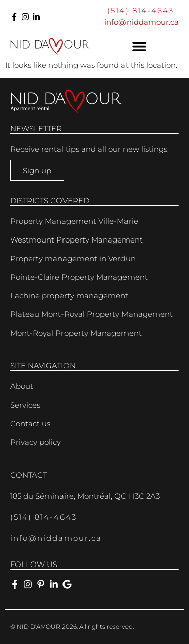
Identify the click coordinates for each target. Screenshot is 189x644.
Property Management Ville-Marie (74, 221)
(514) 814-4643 (141, 10)
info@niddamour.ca (142, 22)
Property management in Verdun (73, 258)
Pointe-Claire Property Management (79, 277)
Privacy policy (36, 442)
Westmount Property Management (76, 240)
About (22, 386)
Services (25, 405)
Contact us (30, 423)
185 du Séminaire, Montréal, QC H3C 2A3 (85, 496)
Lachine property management (69, 296)
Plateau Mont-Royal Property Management (91, 314)
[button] (140, 46)
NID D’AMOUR (39, 627)
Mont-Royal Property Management (76, 333)
